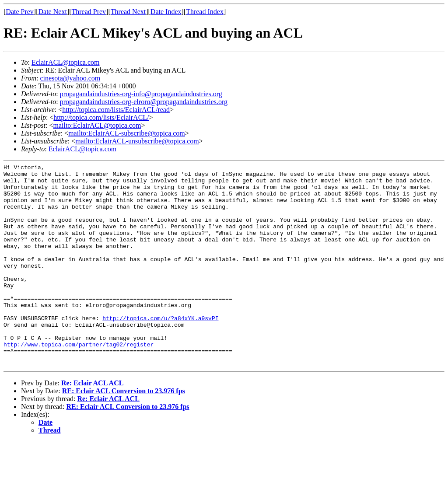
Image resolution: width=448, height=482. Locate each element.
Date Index (166, 12)
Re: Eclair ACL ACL (92, 424)
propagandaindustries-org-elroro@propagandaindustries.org (144, 102)
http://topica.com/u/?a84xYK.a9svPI (160, 349)
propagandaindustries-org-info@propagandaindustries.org (141, 94)
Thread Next (128, 12)
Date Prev (20, 12)
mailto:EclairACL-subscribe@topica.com (127, 133)
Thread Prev (89, 12)
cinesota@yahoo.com (70, 78)
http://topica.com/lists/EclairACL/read (116, 110)
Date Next (53, 12)
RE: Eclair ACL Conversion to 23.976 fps (124, 431)
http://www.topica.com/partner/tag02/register (79, 381)
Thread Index (205, 12)
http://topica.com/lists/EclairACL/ (101, 117)
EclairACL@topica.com (66, 62)
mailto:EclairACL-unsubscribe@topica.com (137, 141)
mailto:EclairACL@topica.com (97, 125)
